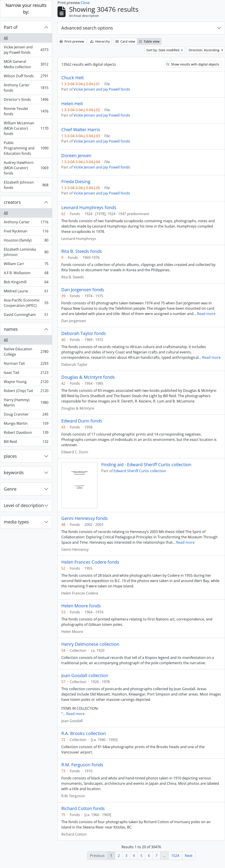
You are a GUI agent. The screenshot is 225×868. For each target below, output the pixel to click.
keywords (14, 473)
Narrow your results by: (26, 9)
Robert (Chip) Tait (26, 392)
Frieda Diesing (76, 182)
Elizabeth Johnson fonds (26, 185)
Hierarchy (100, 41)
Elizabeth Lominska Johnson (26, 252)
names (11, 329)
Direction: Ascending (204, 50)
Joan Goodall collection (85, 676)
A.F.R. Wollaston (26, 274)
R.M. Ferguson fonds (82, 765)
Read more (206, 314)
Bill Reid (26, 442)
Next (189, 856)
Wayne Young (26, 383)
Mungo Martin (26, 424)
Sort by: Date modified (163, 50)
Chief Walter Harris (81, 130)
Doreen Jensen (76, 156)
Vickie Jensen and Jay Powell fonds (26, 50)
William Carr (26, 265)
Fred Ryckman (26, 232)
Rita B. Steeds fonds (82, 251)
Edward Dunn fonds (82, 421)
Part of (11, 27)
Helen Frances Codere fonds (90, 562)
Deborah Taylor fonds (84, 333)
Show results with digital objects (193, 64)
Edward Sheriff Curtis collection (140, 471)
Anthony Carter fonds (26, 88)
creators (12, 202)
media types (16, 522)
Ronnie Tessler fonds (26, 111)
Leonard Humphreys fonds (89, 208)
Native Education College (26, 352)
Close (85, 3)
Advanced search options (87, 28)
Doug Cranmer (26, 415)
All (6, 38)
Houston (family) (26, 241)
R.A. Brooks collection (84, 733)
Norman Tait (26, 364)
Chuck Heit (73, 78)
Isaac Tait (26, 374)
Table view (149, 41)
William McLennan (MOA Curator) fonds (26, 128)
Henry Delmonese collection (90, 644)
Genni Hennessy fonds (85, 518)
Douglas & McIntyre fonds (88, 377)
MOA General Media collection (26, 64)
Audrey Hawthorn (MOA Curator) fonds (26, 168)
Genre (10, 489)
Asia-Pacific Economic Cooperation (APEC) (26, 303)
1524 (175, 856)
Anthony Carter (26, 223)
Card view (125, 41)
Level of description (24, 505)
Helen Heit (72, 104)
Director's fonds (26, 100)
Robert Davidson (26, 433)
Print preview (72, 41)
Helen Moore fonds (81, 606)
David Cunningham (26, 315)
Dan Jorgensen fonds (83, 290)
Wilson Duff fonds (26, 77)
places (10, 456)
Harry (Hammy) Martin (26, 402)
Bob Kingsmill (26, 283)
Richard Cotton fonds (83, 809)
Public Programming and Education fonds (26, 148)
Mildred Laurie (26, 292)
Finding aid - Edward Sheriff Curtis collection (146, 465)
